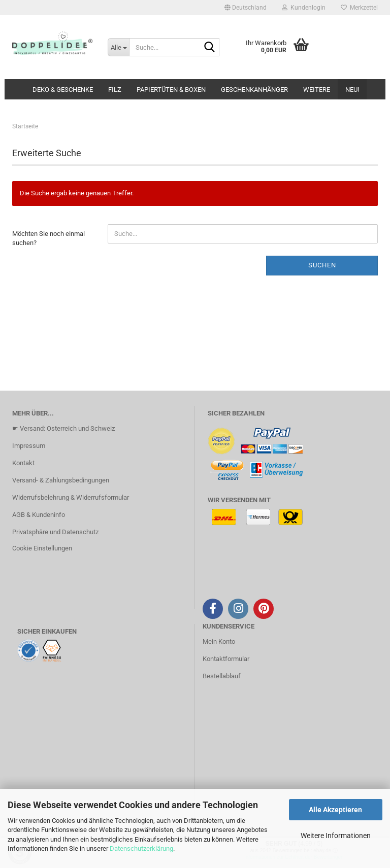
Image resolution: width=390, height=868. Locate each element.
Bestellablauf (222, 676)
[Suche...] (118, 47)
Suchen (322, 265)
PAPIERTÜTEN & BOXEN (171, 90)
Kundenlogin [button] (304, 8)
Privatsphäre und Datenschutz (55, 532)
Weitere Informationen (336, 836)
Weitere (317, 90)
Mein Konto (219, 641)
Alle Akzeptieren (335, 810)
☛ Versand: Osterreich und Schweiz (63, 428)
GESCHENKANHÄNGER (254, 90)
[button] (246, 8)
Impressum (29, 446)
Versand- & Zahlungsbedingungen (61, 480)
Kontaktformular (226, 659)
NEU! (352, 90)
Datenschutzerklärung (141, 848)
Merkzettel (359, 8)
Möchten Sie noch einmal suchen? (48, 238)
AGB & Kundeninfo (39, 515)
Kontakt (23, 463)
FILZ (115, 90)
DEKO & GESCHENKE (63, 90)
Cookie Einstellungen (42, 548)
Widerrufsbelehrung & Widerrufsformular (71, 497)
